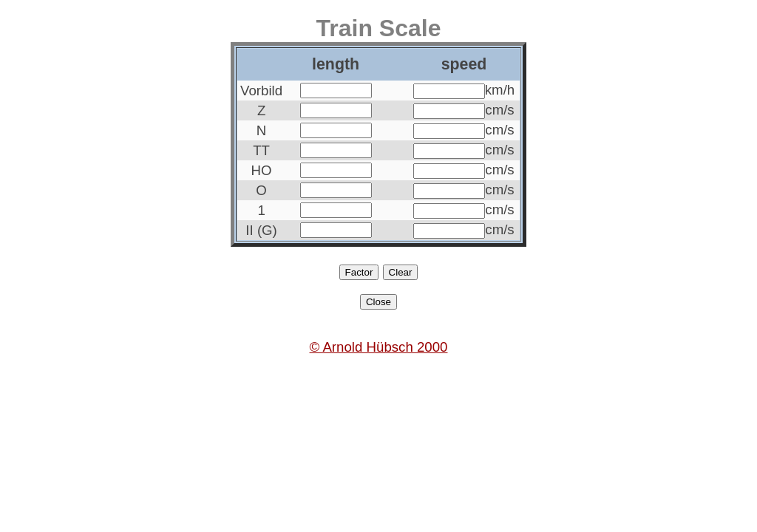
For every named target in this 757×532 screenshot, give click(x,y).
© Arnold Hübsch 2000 (379, 347)
